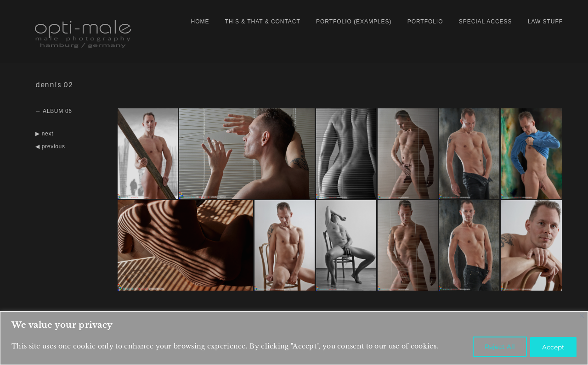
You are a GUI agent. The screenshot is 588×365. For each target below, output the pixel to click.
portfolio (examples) (354, 22)
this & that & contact (263, 22)
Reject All (495, 347)
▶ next (44, 131)
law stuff (545, 22)
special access (486, 22)
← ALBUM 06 (54, 109)
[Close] (582, 317)
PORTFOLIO (425, 22)
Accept (552, 347)
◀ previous (50, 144)
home (200, 22)
